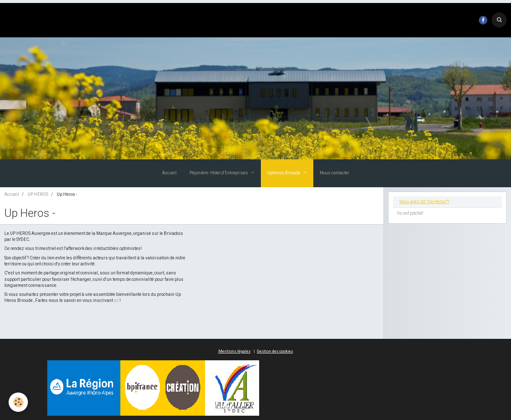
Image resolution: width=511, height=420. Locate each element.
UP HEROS (38, 194)
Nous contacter (335, 173)
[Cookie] (18, 402)
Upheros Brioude (284, 173)
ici (116, 300)
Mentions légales (234, 351)
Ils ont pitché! (410, 213)
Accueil (169, 173)
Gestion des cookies (275, 351)
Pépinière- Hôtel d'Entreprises (219, 173)
